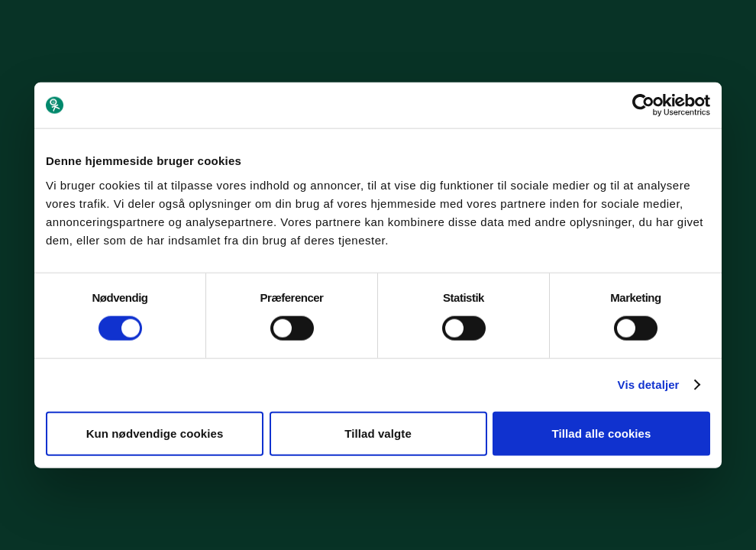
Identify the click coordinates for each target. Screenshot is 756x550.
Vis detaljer (649, 385)
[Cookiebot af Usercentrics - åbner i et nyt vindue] (643, 105)
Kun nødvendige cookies (155, 433)
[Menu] (726, 30)
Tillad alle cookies (601, 433)
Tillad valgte (378, 433)
